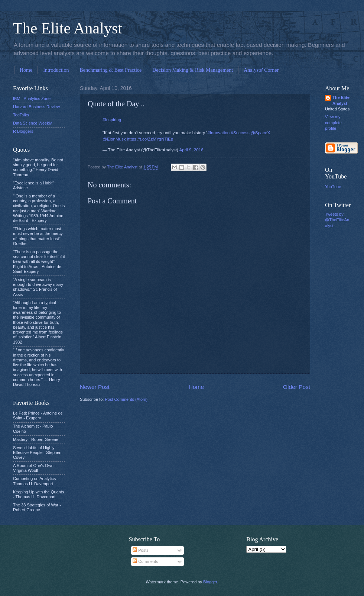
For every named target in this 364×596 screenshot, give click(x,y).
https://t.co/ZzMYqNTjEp (150, 139)
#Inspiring (112, 120)
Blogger (210, 582)
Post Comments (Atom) (126, 399)
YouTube (333, 187)
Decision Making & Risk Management (193, 70)
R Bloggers (23, 131)
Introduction (56, 70)
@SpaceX (260, 133)
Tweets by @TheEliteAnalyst (337, 220)
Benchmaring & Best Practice (110, 70)
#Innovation (218, 133)
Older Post (297, 387)
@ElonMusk (114, 139)
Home (26, 70)
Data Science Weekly (32, 123)
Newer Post (95, 387)
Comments (145, 561)
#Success (240, 133)
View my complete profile (333, 123)
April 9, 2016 (191, 150)
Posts (141, 550)
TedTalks (21, 115)
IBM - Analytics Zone (32, 99)
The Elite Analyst (68, 28)
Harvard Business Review (36, 107)
